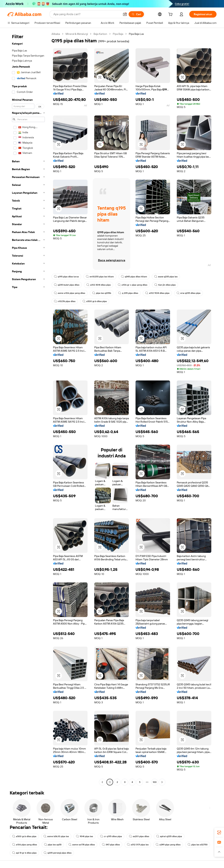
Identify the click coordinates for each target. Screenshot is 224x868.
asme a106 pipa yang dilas (70, 293)
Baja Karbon (100, 34)
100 (155, 782)
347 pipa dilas (111, 845)
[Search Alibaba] (87, 14)
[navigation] (28, 408)
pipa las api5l (53, 845)
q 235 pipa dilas (128, 293)
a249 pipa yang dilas (168, 845)
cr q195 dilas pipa (111, 836)
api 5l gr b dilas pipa (24, 853)
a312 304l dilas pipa (99, 285)
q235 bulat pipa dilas (67, 285)
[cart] (171, 15)
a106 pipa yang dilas (25, 845)
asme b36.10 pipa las (56, 836)
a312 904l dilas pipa (157, 293)
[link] (219, 832)
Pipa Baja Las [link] (136, 34)
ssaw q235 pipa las (166, 277)
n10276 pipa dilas (65, 301)
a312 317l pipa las (138, 845)
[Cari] (136, 14)
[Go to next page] (162, 782)
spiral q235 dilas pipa (169, 836)
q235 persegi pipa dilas (58, 853)
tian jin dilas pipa (165, 285)
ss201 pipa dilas (139, 836)
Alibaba (56, 34)
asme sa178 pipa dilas (82, 845)
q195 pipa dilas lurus (66, 277)
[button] (125, 14)
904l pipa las (84, 836)
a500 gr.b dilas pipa (95, 301)
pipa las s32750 (198, 845)
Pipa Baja (118, 34)
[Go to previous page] (102, 782)
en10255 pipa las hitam (100, 277)
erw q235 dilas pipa (189, 293)
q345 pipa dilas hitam (134, 277)
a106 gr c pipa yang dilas (133, 285)
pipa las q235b (102, 293)
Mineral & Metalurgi (77, 34)
